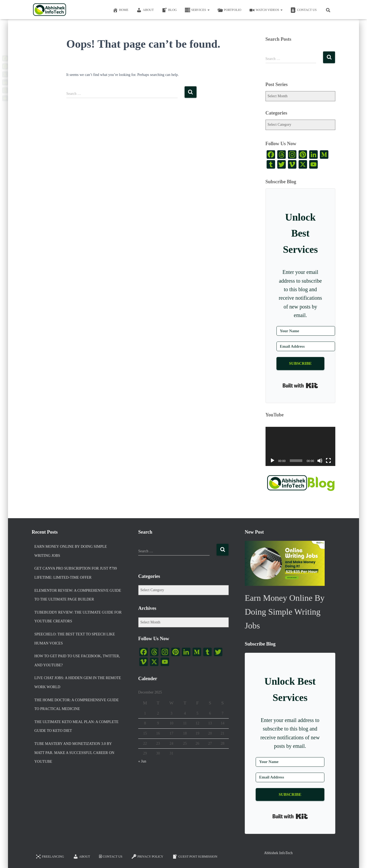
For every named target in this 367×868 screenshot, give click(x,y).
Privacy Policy (147, 857)
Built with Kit (300, 386)
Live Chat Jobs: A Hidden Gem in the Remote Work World (78, 682)
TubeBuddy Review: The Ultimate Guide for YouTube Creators (78, 617)
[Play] (272, 461)
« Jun (142, 761)
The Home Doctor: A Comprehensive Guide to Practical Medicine (77, 705)
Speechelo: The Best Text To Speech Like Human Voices (75, 639)
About (145, 10)
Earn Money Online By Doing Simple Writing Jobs (71, 551)
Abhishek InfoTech (278, 853)
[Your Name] (306, 331)
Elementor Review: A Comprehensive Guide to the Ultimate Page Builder (78, 595)
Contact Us (304, 10)
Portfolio (229, 10)
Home (121, 10)
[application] (301, 447)
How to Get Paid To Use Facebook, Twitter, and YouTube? (77, 661)
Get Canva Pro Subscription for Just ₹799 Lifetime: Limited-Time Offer (76, 573)
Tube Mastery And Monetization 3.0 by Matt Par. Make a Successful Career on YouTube (74, 753)
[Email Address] (306, 346)
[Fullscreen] (328, 461)
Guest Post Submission (195, 857)
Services (197, 10)
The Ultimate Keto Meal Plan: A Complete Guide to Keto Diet (76, 726)
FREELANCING (50, 857)
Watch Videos (266, 10)
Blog (169, 10)
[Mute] (320, 461)
